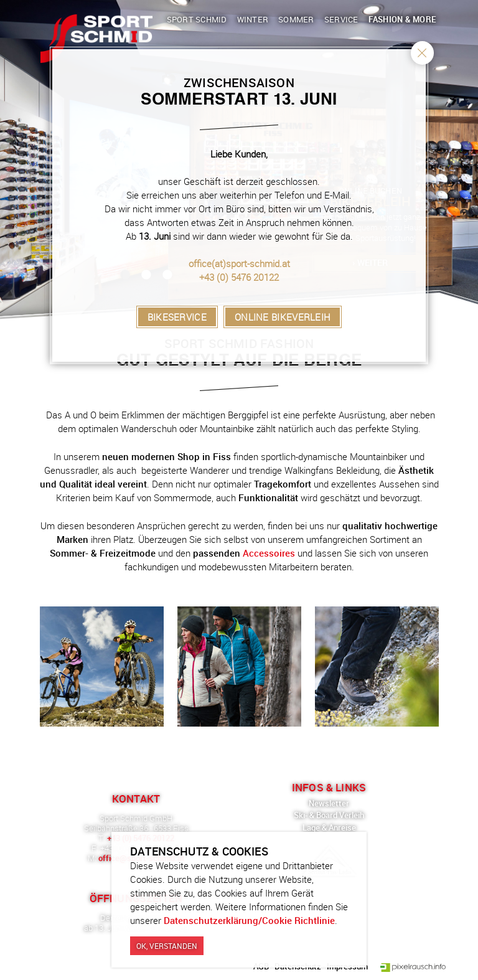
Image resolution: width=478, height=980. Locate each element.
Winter (253, 19)
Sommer (296, 19)
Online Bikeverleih (283, 317)
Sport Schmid (197, 19)
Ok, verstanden (167, 947)
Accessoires (269, 553)
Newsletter (329, 803)
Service (341, 19)
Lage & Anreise (329, 827)
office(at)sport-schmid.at (239, 263)
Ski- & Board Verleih (329, 815)
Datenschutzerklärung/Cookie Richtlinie (249, 921)
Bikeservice (177, 317)
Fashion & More (402, 19)
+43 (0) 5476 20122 (239, 277)
